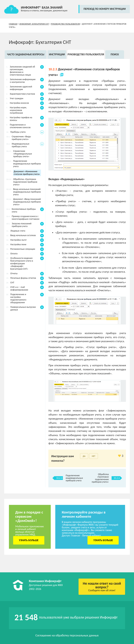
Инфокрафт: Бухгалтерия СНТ (34, 24)
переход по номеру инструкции (105, 9)
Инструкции (57, 54)
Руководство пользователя (65, 24)
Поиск (115, 54)
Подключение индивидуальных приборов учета (74, 478)
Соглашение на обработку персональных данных (67, 635)
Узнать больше (29, 540)
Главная (13, 24)
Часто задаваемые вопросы (26, 54)
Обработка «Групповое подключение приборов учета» (100, 478)
